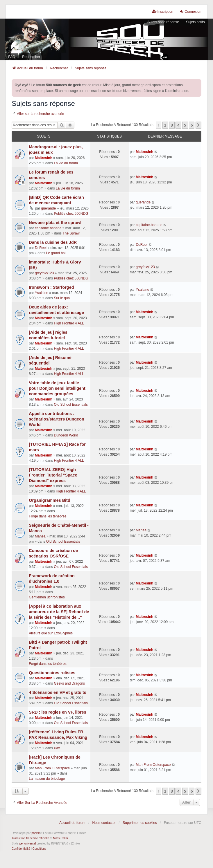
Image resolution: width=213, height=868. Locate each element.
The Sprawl (71, 233)
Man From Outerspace (52, 768)
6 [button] (192, 125)
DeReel (41, 248)
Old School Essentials (71, 405)
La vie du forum (66, 163)
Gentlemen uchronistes (47, 597)
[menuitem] (21, 849)
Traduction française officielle (30, 838)
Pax (57, 748)
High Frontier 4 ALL (69, 323)
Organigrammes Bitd (49, 500)
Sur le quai (62, 298)
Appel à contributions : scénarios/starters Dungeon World (56, 419)
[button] (198, 125)
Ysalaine (42, 293)
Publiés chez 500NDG (71, 214)
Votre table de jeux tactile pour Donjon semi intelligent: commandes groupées (58, 388)
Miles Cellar (60, 838)
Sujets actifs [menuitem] (195, 22)
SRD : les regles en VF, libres (58, 712)
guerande (48, 208)
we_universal (27, 843)
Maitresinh (44, 158)
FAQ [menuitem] (12, 57)
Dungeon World (66, 435)
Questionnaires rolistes (52, 673)
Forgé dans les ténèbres (48, 516)
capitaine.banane (48, 228)
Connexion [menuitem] (190, 11)
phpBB (36, 833)
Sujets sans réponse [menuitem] (163, 22)
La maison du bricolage (47, 779)
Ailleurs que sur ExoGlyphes (51, 633)
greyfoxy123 (44, 273)
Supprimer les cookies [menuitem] (140, 823)
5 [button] (185, 125)
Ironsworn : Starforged (51, 287)
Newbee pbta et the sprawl (55, 223)
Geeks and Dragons (69, 683)
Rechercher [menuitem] (31, 57)
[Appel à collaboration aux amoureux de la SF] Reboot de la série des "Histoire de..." (59, 612)
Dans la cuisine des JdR (53, 242)
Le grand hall (56, 253)
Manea (40, 536)
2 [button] (165, 125)
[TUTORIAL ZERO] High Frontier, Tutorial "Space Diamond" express (53, 475)
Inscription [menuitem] (163, 11)
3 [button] (172, 125)
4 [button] (178, 125)
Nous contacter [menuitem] (104, 823)
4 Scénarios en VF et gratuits (58, 692)
